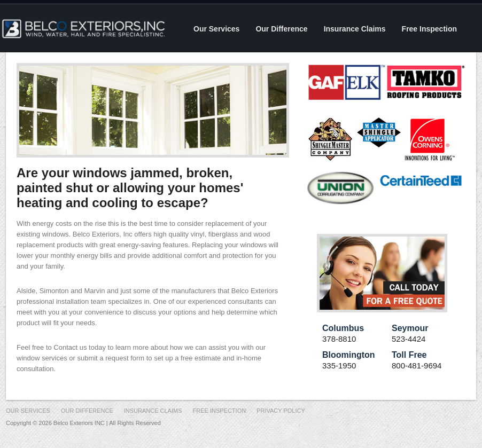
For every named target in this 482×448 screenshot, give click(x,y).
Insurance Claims (355, 29)
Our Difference (281, 29)
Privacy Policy (281, 411)
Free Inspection (429, 29)
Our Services (216, 29)
